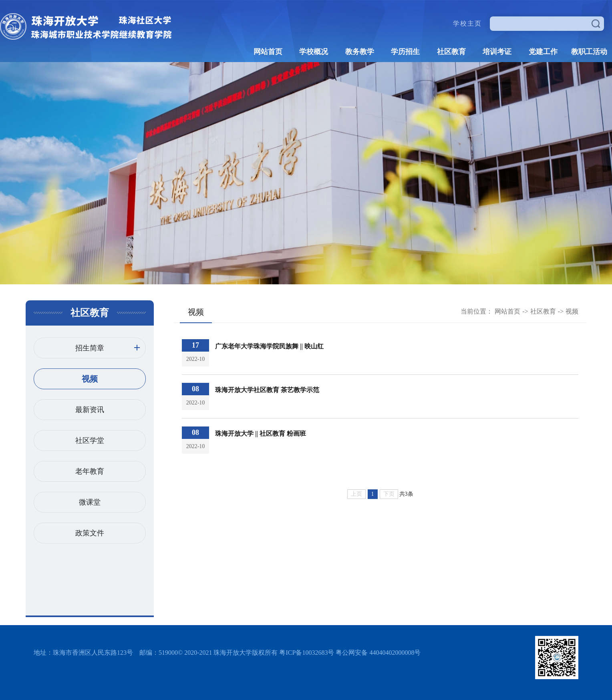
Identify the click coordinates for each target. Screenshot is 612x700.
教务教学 (360, 52)
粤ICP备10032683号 (307, 653)
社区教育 (451, 52)
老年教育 (90, 471)
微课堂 (90, 502)
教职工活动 (589, 52)
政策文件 (90, 533)
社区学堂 (90, 441)
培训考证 (497, 52)
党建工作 (543, 52)
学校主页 (467, 23)
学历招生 (405, 52)
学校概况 (314, 52)
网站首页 (268, 52)
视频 (90, 379)
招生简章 (90, 348)
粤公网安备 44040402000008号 (378, 653)
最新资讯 (90, 410)
